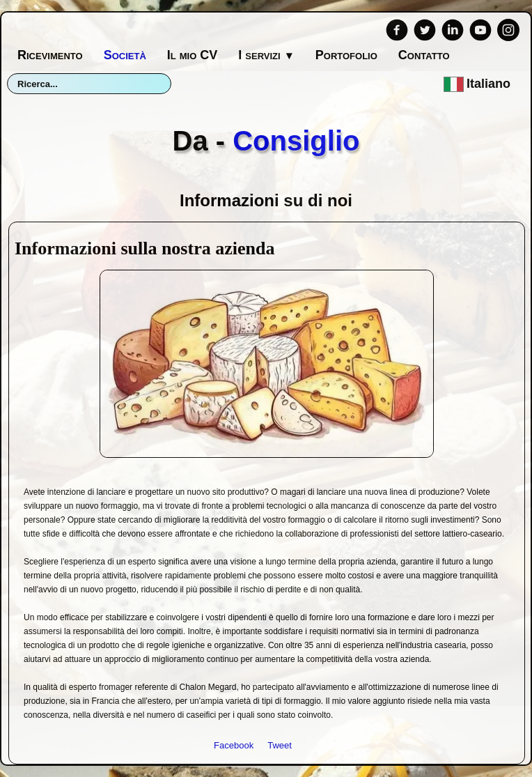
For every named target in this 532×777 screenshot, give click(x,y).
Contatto (424, 55)
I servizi (266, 55)
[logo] (266, 132)
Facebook (234, 745)
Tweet (280, 745)
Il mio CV (193, 55)
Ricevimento (50, 55)
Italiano (479, 84)
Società (125, 55)
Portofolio (346, 55)
